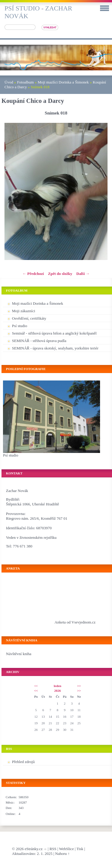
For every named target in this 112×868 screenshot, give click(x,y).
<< (36, 686)
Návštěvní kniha (19, 654)
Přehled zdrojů (23, 762)
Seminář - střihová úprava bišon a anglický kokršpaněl (54, 333)
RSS (53, 849)
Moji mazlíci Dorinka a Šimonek (63, 82)
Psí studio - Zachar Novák (38, 12)
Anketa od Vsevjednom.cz (75, 622)
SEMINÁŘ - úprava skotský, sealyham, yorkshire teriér (55, 348)
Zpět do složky (60, 274)
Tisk (80, 849)
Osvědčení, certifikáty (29, 318)
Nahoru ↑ (63, 854)
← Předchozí (33, 274)
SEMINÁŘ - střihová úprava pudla (39, 341)
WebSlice (67, 849)
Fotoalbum (25, 82)
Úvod (9, 82)
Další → (83, 274)
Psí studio (20, 326)
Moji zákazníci (24, 311)
